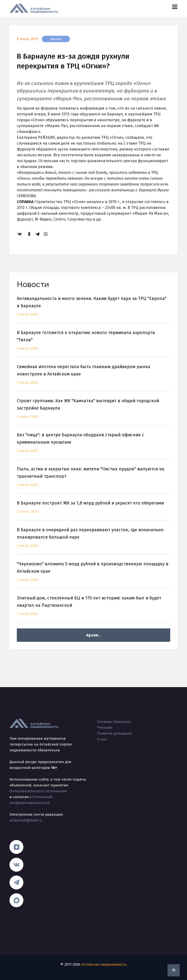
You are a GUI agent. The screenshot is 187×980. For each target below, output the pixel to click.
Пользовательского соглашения (38, 791)
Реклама (105, 728)
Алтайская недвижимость (104, 964)
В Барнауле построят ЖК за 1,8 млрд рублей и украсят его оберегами (93, 510)
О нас (102, 739)
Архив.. (93, 635)
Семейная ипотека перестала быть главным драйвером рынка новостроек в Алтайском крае (93, 378)
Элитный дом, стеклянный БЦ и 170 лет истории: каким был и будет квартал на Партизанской (93, 609)
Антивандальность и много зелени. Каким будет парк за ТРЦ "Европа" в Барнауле (93, 309)
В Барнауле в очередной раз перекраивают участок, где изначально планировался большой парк (93, 541)
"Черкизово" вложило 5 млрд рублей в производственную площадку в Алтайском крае (93, 575)
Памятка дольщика (114, 733)
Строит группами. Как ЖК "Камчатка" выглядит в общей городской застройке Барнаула (93, 412)
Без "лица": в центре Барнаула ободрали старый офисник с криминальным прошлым (93, 446)
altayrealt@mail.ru (26, 820)
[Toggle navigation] (175, 7)
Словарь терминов (114, 722)
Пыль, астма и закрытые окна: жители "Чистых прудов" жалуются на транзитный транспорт (93, 480)
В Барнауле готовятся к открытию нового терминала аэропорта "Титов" (93, 343)
